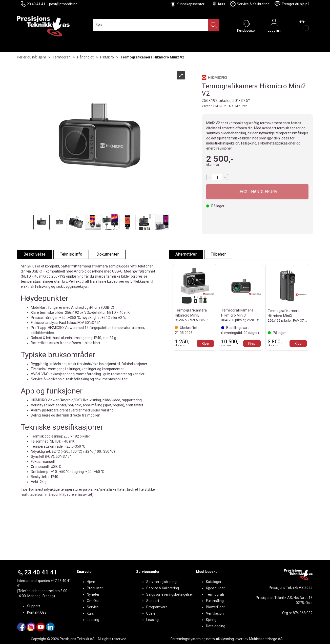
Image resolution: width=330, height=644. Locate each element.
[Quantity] (217, 177)
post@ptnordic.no (63, 4)
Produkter (95, 588)
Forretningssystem (186, 639)
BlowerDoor (215, 607)
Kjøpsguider (215, 588)
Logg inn (274, 24)
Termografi (62, 57)
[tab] (35, 254)
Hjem (42, 57)
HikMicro (107, 57)
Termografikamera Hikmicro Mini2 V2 (152, 57)
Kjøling (211, 620)
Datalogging (216, 626)
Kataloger (214, 582)
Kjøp (257, 192)
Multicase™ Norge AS (266, 639)
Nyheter (93, 594)
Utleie (151, 613)
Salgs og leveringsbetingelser (170, 594)
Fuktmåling (215, 601)
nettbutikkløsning (220, 639)
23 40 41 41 (33, 4)
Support (34, 606)
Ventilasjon (215, 613)
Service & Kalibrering (250, 4)
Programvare (157, 607)
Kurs (218, 4)
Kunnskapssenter (191, 4)
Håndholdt (85, 57)
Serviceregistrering (161, 582)
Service (93, 607)
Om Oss (93, 601)
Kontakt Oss (37, 612)
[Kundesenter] (246, 24)
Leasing (93, 620)
